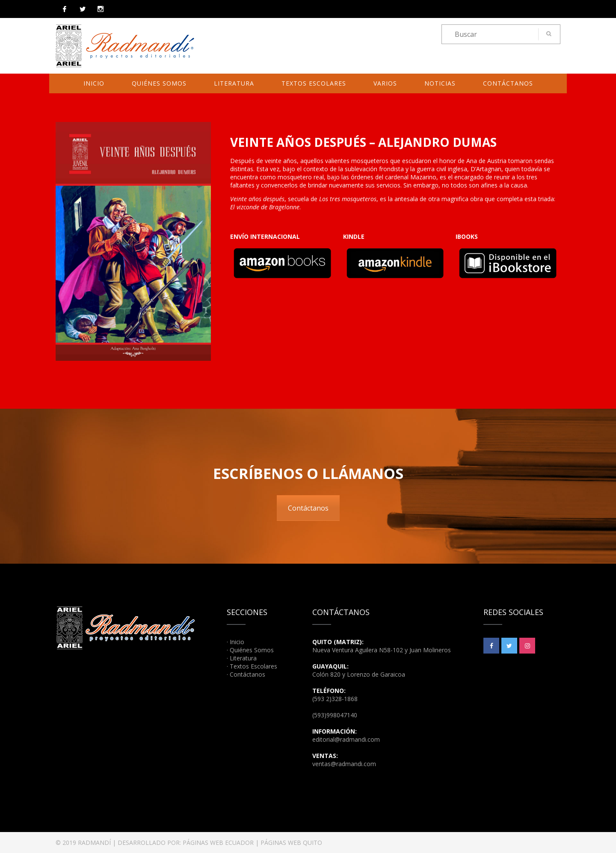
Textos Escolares (314, 83)
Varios (385, 83)
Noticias (440, 83)
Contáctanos (508, 83)
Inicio (94, 83)
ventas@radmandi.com (344, 764)
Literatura (234, 83)
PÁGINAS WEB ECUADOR (218, 843)
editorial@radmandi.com (346, 739)
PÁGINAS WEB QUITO (291, 843)
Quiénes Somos (159, 83)
